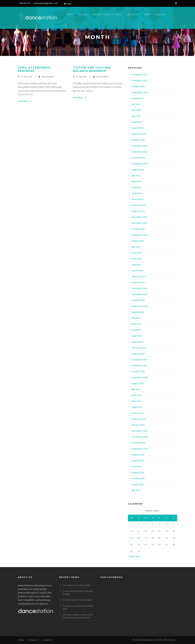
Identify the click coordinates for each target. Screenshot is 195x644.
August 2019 (138, 461)
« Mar (131, 557)
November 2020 (140, 437)
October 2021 (138, 372)
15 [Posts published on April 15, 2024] (131, 538)
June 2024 (136, 181)
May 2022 (136, 330)
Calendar (161, 15)
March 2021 (137, 413)
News (147, 15)
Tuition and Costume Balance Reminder (92, 69)
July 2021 (136, 389)
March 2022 (137, 342)
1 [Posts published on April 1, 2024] (131, 524)
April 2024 (137, 193)
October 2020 (138, 443)
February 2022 (139, 348)
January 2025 (138, 140)
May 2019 (136, 467)
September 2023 (140, 235)
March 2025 (137, 128)
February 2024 (139, 205)
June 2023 (136, 253)
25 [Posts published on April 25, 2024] (153, 545)
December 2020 (140, 431)
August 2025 (138, 98)
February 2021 (139, 419)
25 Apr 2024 (27, 77)
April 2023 (137, 265)
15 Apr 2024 (82, 77)
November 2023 (139, 223)
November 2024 (140, 152)
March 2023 (137, 271)
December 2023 (139, 217)
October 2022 (138, 300)
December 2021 (139, 360)
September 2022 (140, 306)
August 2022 (138, 312)
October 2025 (138, 86)
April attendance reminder (34, 69)
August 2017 (138, 484)
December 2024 (140, 146)
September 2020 (140, 449)
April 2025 (137, 122)
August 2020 (138, 455)
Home (21, 640)
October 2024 (138, 158)
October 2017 (138, 478)
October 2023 (138, 229)
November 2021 (139, 366)
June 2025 (136, 110)
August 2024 (138, 170)
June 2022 (136, 324)
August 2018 (138, 472)
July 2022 (136, 318)
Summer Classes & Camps (107, 15)
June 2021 (136, 395)
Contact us (47, 640)
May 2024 (136, 187)
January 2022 (138, 354)
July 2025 (136, 104)
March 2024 (138, 199)
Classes (83, 15)
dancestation (48, 77)
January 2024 (138, 211)
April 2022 (137, 336)
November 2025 (140, 81)
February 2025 (139, 134)
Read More (23, 101)
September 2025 (140, 92)
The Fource (170, 640)
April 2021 (137, 407)
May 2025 (136, 116)
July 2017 (136, 490)
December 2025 (139, 75)
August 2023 (138, 241)
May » (138, 557)
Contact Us (133, 15)
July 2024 (136, 176)
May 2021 (136, 401)
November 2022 (140, 294)
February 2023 (139, 277)
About (70, 15)
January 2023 (138, 282)
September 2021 (140, 377)
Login (68, 4)
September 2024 (140, 164)
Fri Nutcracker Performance (77, 600)
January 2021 (138, 425)
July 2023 (136, 247)
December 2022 (139, 288)
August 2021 (138, 383)
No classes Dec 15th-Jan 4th (76, 585)
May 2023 (136, 259)
